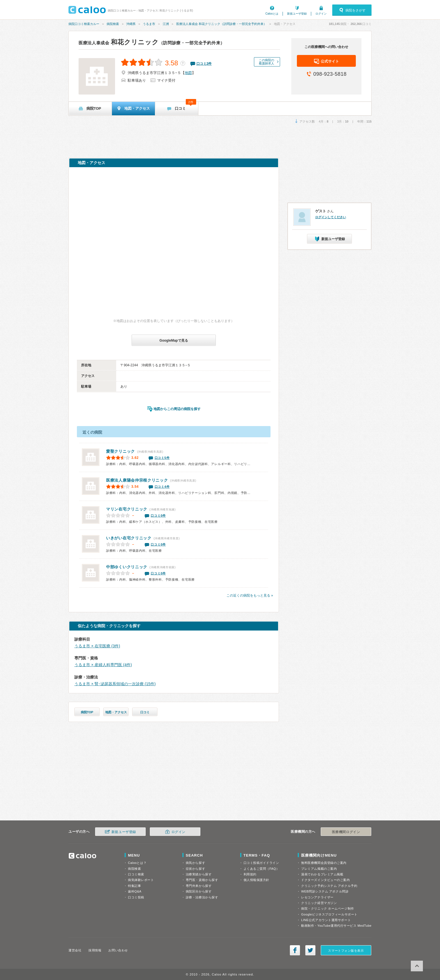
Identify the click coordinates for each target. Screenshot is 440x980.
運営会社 (75, 950)
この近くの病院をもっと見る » (250, 595)
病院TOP (87, 712)
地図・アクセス (116, 712)
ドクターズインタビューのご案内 (325, 880)
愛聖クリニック (121, 451)
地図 (188, 73)
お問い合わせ (118, 950)
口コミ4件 (162, 487)
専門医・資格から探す (202, 880)
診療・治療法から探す (202, 897)
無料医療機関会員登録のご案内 (324, 863)
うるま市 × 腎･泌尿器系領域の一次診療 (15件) (115, 684)
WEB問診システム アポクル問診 (325, 891)
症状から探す (195, 869)
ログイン (321, 14)
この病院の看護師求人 (266, 62)
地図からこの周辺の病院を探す (177, 409)
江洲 (166, 24)
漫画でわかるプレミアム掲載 (322, 874)
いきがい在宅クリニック (129, 538)
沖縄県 (131, 24)
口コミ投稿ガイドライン (261, 863)
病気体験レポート (141, 880)
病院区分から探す (199, 891)
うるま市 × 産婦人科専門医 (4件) (103, 665)
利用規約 (250, 874)
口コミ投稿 (136, 897)
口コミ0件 (158, 516)
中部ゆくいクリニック (127, 567)
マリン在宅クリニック (127, 509)
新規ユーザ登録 (297, 14)
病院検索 (113, 24)
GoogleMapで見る (174, 341)
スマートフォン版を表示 (346, 951)
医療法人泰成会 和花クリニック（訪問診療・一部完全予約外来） (221, 24)
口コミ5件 (162, 458)
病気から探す (195, 863)
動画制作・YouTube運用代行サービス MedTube (336, 926)
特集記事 (134, 886)
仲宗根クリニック (137, 480)
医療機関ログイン (346, 832)
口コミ (145, 712)
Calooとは (272, 14)
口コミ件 (204, 64)
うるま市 (149, 24)
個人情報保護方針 (256, 880)
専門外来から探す (199, 886)
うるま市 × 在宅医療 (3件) (97, 646)
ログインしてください (331, 217)
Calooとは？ (137, 863)
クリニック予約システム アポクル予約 (329, 886)
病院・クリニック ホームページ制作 (327, 908)
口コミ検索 (136, 874)
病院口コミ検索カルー (84, 24)
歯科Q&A (135, 891)
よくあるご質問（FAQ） (262, 869)
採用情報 (95, 950)
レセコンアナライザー (317, 897)
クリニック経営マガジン (319, 903)
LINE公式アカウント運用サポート (326, 920)
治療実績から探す (199, 874)
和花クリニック (152, 42)
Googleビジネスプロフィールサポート (329, 914)
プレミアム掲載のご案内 (319, 869)
